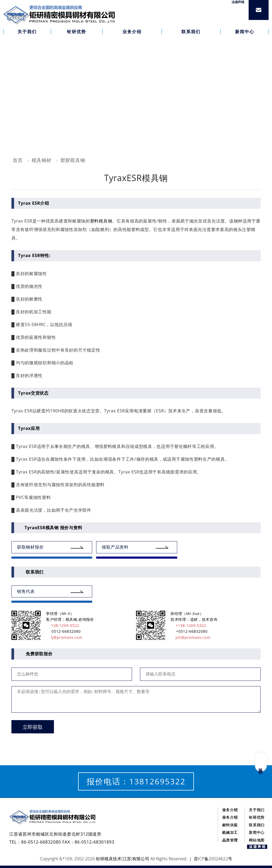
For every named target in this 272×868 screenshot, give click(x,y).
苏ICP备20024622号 (213, 859)
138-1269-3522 (63, 625)
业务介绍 (230, 810)
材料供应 (230, 825)
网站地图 (257, 840)
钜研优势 (257, 817)
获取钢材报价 (30, 547)
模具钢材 (42, 160)
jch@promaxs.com (190, 637)
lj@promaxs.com (64, 637)
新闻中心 (257, 832)
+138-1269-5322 (188, 625)
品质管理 (230, 840)
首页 (18, 160)
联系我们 (257, 825)
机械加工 (230, 832)
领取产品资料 (115, 547)
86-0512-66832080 (41, 842)
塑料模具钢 (101, 221)
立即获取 (33, 727)
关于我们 (257, 810)
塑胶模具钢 (73, 160)
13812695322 (157, 781)
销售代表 (26, 591)
